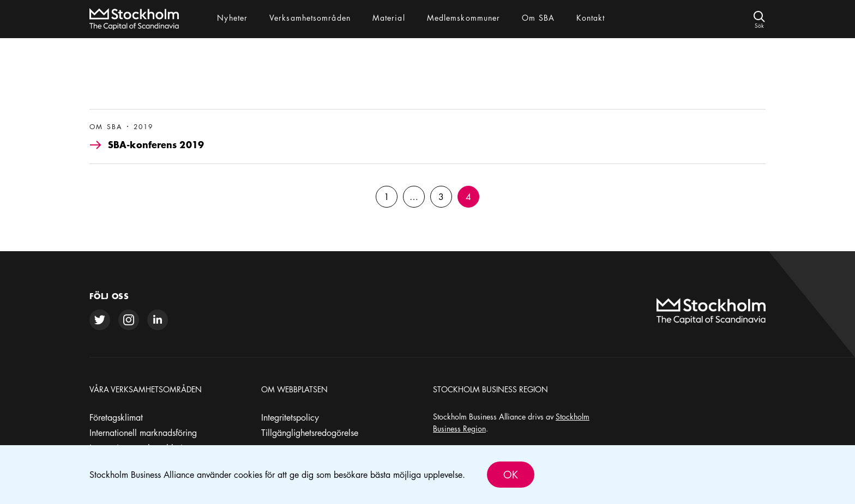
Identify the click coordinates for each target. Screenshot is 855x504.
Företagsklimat (116, 417)
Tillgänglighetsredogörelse (310, 433)
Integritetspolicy (290, 417)
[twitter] (100, 320)
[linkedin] (158, 320)
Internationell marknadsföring (143, 433)
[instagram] (129, 320)
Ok (511, 475)
